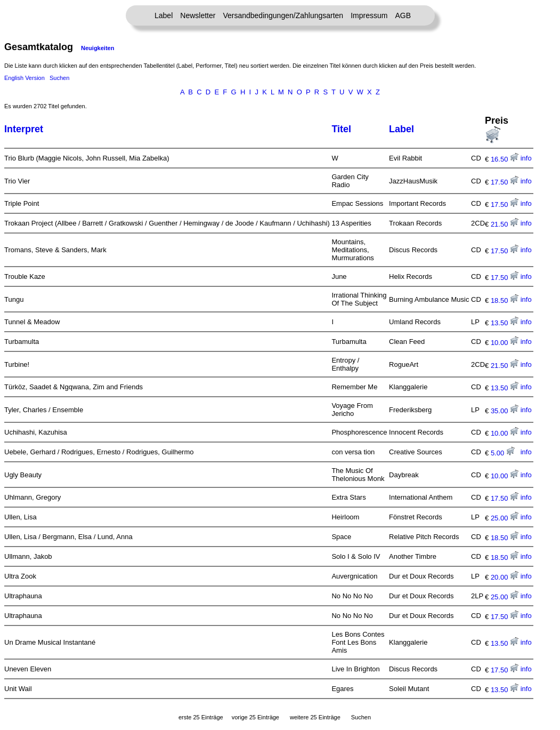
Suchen (59, 78)
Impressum (369, 15)
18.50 (505, 300)
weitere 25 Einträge (315, 717)
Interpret (24, 129)
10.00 (505, 343)
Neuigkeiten (98, 48)
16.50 (505, 159)
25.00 (505, 518)
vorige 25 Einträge (255, 717)
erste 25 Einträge (201, 717)
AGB (403, 15)
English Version (25, 78)
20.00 (505, 577)
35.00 (505, 411)
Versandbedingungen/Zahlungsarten (283, 15)
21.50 (505, 224)
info (526, 158)
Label (164, 15)
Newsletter (198, 15)
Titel (341, 129)
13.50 (505, 323)
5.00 (503, 453)
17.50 (505, 182)
